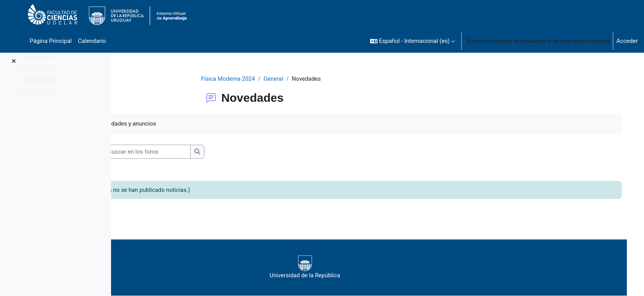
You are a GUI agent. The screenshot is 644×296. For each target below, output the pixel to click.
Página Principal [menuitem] (51, 41)
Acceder (627, 41)
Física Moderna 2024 (243, 79)
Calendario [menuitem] (92, 41)
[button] (412, 41)
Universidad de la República (339, 268)
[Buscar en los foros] (181, 152)
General (288, 79)
